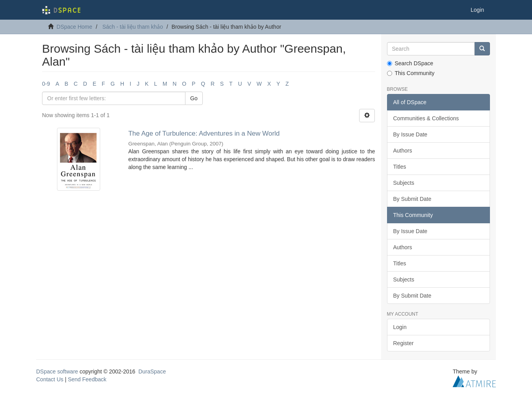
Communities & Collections (426, 118)
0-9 (46, 84)
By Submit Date (412, 199)
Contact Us (50, 379)
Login (400, 327)
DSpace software (57, 371)
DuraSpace (152, 371)
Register (404, 343)
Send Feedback (87, 379)
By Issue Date (410, 134)
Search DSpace (410, 63)
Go (194, 98)
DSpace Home (74, 27)
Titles (400, 167)
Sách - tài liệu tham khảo (133, 27)
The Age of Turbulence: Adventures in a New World (204, 133)
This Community (411, 73)
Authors (403, 151)
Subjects (404, 183)
